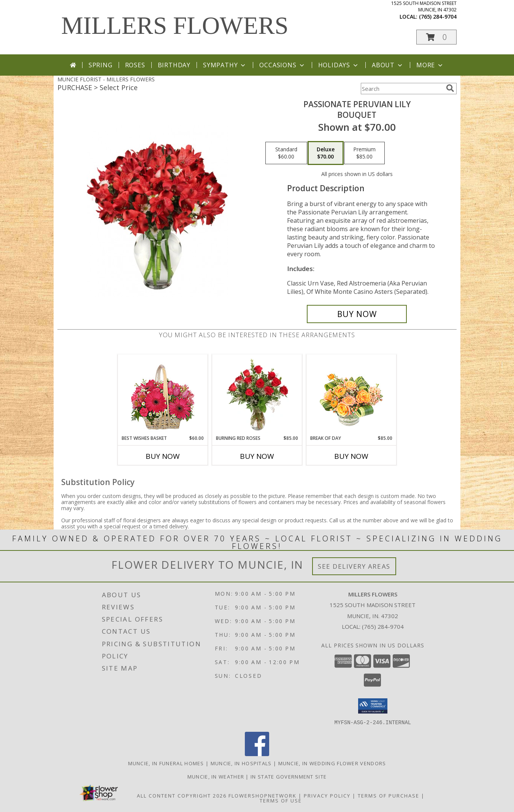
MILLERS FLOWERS (175, 25)
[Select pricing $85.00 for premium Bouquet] (364, 153)
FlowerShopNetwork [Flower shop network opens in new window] (263, 795)
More (430, 65)
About (388, 65)
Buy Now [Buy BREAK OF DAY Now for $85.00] (351, 456)
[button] (436, 37)
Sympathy (225, 65)
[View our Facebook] (257, 754)
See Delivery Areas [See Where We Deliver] (354, 566)
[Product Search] (402, 89)
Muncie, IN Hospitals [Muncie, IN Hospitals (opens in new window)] (241, 763)
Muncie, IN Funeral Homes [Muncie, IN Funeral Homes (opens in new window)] (166, 763)
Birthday (174, 65)
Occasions (282, 65)
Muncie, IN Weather (216, 776)
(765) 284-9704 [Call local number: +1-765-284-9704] (438, 17)
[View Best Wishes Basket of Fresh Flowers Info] (163, 395)
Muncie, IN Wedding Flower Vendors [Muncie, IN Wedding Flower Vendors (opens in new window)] (332, 763)
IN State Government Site (289, 776)
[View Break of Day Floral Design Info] (351, 395)
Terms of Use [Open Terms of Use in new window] (281, 800)
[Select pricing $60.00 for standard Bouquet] (286, 153)
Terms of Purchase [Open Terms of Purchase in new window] (389, 795)
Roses (135, 65)
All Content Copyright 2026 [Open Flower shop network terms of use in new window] (182, 795)
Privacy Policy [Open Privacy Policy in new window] (327, 795)
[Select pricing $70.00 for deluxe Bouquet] (326, 153)
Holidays (339, 65)
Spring (101, 65)
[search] (450, 88)
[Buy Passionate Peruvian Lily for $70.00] (357, 314)
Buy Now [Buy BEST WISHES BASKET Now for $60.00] (163, 456)
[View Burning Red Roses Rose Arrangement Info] (257, 395)
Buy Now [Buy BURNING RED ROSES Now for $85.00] (257, 456)
